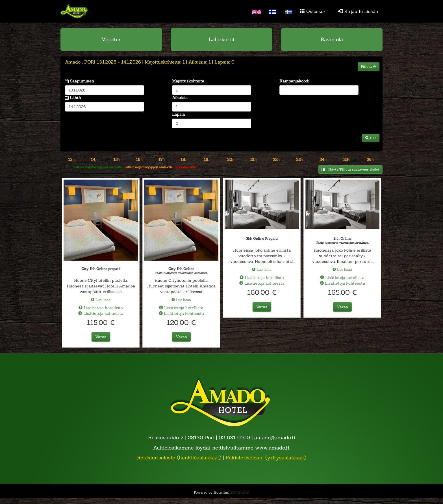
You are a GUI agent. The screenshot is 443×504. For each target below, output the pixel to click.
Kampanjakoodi (294, 81)
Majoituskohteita (188, 81)
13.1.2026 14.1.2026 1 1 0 (150, 62)
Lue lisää (101, 299)
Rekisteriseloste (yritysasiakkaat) (266, 458)
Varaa (101, 337)
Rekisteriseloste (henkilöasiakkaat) (179, 458)
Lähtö (75, 98)
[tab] (221, 65)
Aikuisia (180, 98)
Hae (371, 138)
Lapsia (178, 114)
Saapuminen (82, 81)
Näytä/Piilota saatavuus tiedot (350, 169)
